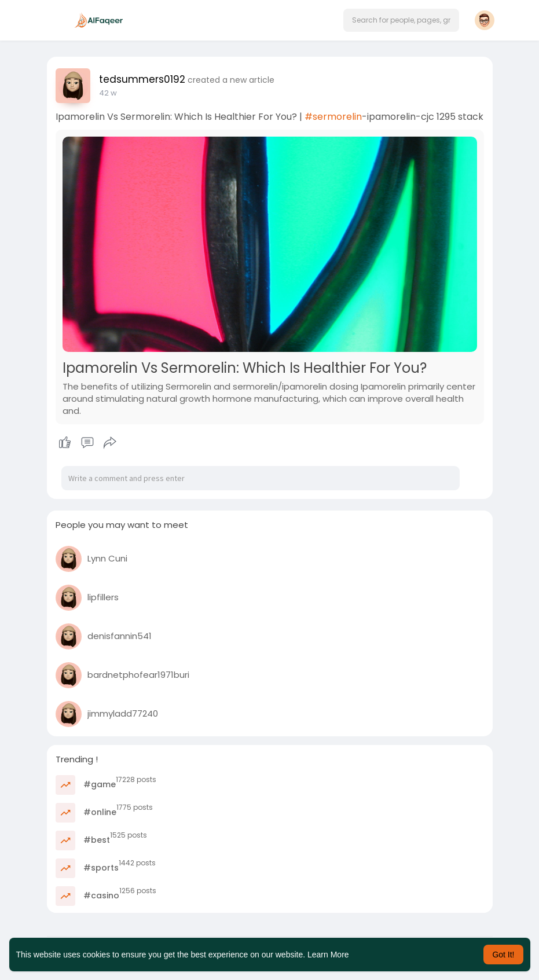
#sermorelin (333, 117)
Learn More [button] (328, 955)
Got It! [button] (503, 955)
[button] (401, 20)
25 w (108, 93)
